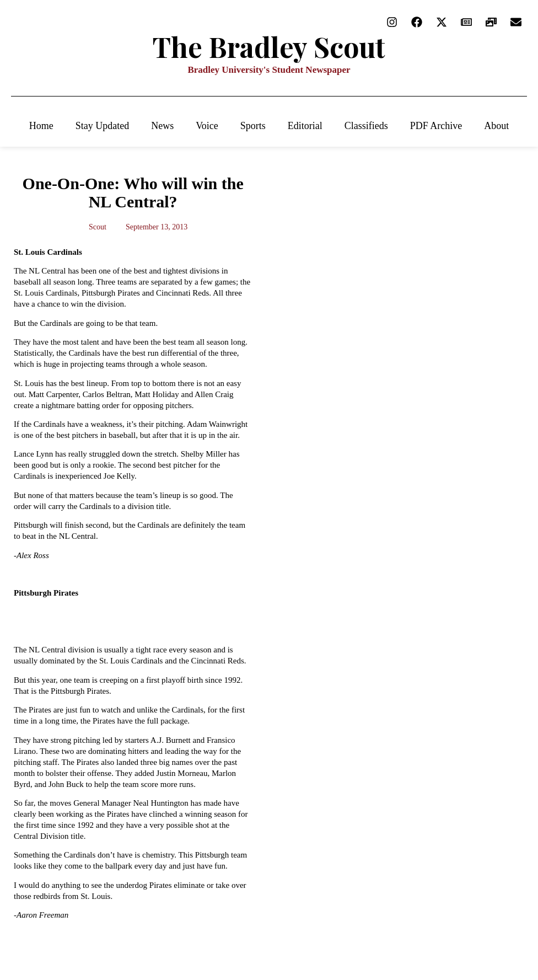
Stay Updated (102, 126)
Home (41, 126)
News (162, 126)
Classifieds (366, 126)
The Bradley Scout (269, 47)
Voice (207, 126)
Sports (253, 126)
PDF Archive (436, 126)
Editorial (305, 126)
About (496, 126)
